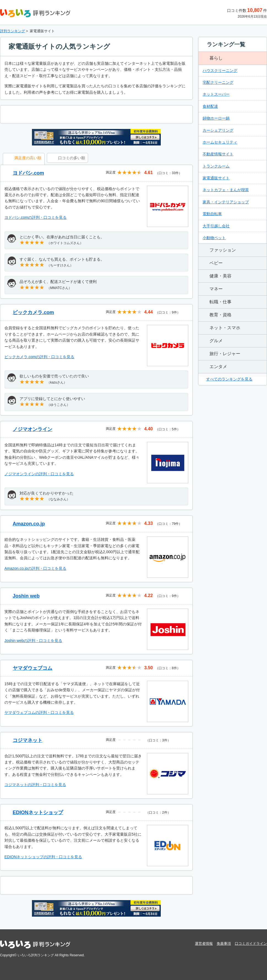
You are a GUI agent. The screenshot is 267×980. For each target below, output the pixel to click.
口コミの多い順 (72, 158)
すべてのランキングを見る (229, 379)
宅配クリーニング (218, 82)
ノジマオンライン (32, 429)
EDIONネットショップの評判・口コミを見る (43, 857)
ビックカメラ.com (33, 312)
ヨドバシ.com (28, 173)
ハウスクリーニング (220, 71)
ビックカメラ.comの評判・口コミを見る (39, 357)
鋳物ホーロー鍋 (216, 118)
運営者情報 (204, 943)
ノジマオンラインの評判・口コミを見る (39, 474)
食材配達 (210, 106)
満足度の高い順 (28, 158)
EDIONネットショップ (38, 812)
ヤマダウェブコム (32, 668)
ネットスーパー (216, 94)
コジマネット (28, 740)
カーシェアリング (218, 130)
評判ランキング (13, 31)
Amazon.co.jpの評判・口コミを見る (35, 568)
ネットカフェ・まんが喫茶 (226, 190)
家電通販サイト (216, 178)
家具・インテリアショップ (226, 202)
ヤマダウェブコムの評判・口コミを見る (39, 712)
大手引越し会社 (216, 226)
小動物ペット (214, 238)
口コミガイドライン (251, 943)
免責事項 (224, 943)
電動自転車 (212, 214)
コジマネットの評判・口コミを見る (35, 785)
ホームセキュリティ (220, 142)
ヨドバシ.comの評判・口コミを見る (36, 217)
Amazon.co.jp (29, 524)
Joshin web (26, 596)
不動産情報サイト (218, 154)
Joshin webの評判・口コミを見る (33, 641)
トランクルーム (216, 166)
